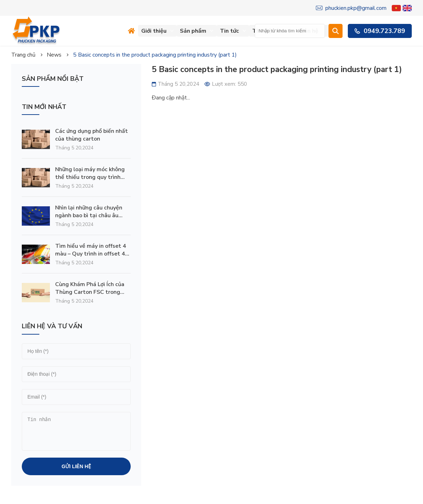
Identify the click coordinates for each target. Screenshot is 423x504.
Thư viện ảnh (273, 31)
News (54, 55)
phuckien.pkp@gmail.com (351, 8)
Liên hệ (313, 31)
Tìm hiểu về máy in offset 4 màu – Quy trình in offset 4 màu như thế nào (91, 250)
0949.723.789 (380, 31)
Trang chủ (23, 55)
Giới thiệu (158, 31)
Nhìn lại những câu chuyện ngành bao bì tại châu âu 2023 (89, 212)
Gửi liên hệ (76, 466)
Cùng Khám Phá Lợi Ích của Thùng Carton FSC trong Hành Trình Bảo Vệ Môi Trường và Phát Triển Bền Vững (90, 288)
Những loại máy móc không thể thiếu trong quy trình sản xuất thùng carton (90, 173)
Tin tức (233, 31)
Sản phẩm (197, 31)
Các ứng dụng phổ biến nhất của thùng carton (92, 135)
